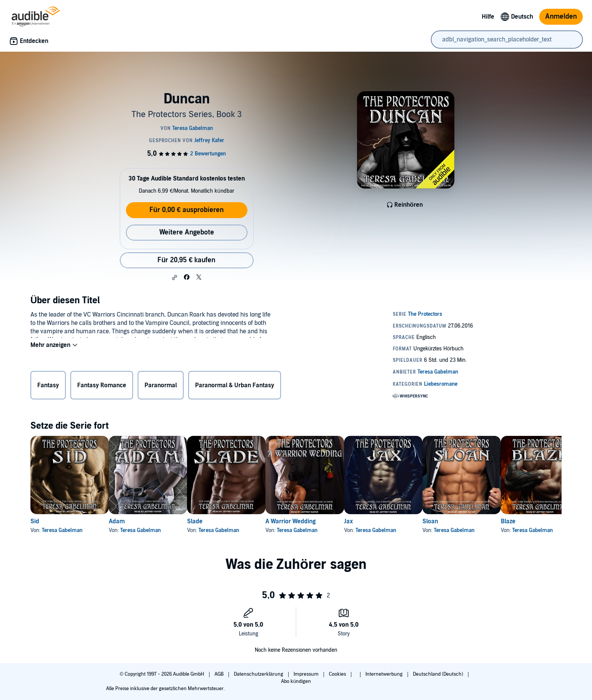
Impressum (307, 674)
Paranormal (161, 387)
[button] (175, 277)
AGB (220, 674)
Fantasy (48, 387)
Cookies (338, 674)
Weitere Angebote (187, 232)
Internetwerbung (385, 674)
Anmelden (561, 17)
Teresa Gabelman (62, 530)
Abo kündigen (296, 681)
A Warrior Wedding (327, 521)
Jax (397, 521)
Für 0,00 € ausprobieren (186, 210)
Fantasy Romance (102, 387)
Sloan (491, 521)
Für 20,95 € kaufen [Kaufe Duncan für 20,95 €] (186, 260)
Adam (129, 521)
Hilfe (488, 17)
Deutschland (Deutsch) (439, 674)
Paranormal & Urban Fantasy (235, 387)
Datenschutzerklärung (259, 674)
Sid (35, 521)
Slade (219, 521)
